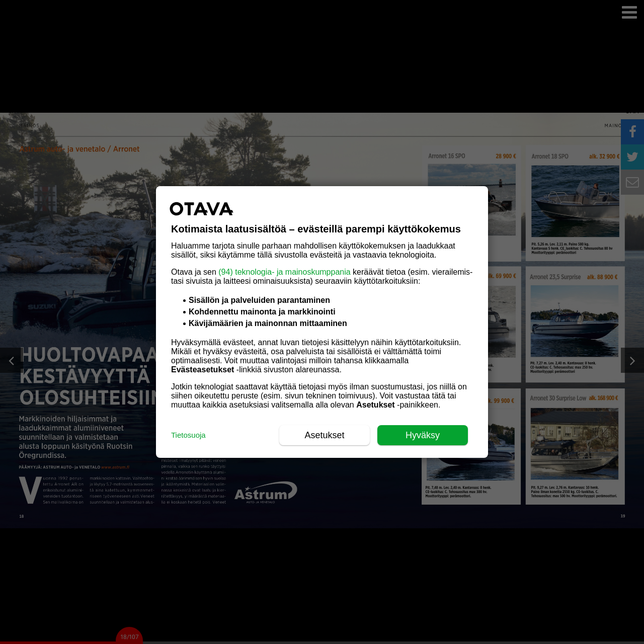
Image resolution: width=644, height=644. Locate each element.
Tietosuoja (188, 435)
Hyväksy (423, 435)
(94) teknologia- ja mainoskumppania (284, 272)
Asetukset (324, 435)
